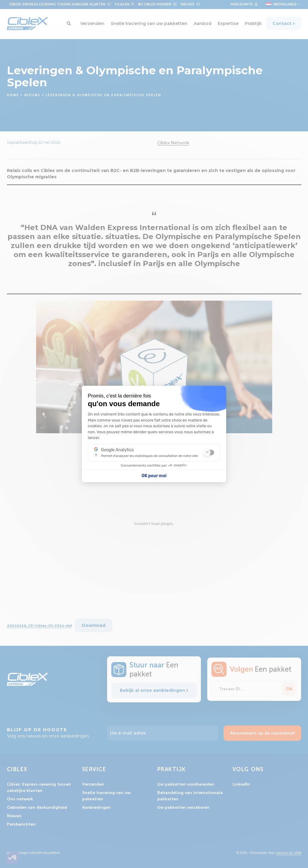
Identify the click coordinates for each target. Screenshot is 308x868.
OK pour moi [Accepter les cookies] (154, 476)
